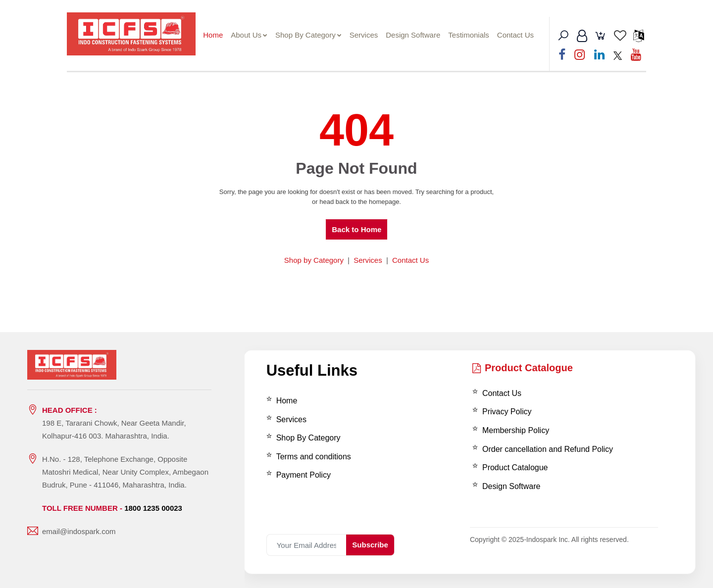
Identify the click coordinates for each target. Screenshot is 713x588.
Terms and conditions (314, 456)
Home (218, 35)
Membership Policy (516, 430)
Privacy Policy (507, 412)
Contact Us (520, 35)
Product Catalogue (523, 368)
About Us (254, 35)
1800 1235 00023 (153, 508)
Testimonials (474, 35)
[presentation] (334, 513)
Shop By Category (313, 35)
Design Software (418, 35)
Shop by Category (314, 260)
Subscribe (370, 545)
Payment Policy (304, 475)
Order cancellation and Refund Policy (548, 449)
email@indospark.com (79, 531)
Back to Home (356, 229)
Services (368, 35)
